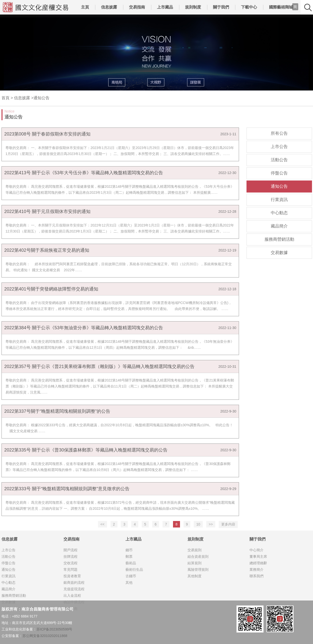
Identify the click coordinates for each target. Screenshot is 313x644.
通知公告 (41, 98)
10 (198, 524)
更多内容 (228, 524)
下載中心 (249, 7)
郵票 (129, 556)
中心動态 (279, 213)
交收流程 (70, 563)
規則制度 (193, 7)
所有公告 (279, 133)
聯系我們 (256, 576)
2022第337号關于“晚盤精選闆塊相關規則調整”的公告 (57, 411)
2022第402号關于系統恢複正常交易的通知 (47, 250)
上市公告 (279, 147)
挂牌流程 (70, 556)
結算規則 (194, 563)
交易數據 (279, 253)
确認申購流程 (74, 602)
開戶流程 (70, 550)
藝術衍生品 (134, 569)
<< (102, 524)
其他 (129, 582)
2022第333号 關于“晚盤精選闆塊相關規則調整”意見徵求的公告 (67, 489)
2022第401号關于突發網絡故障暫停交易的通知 (51, 289)
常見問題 (70, 569)
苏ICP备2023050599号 (54, 629)
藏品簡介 (279, 226)
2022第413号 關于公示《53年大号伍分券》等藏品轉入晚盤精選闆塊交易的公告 (84, 173)
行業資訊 (279, 200)
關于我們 (221, 7)
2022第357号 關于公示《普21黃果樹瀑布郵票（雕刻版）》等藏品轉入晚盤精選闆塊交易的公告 (99, 366)
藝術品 (131, 563)
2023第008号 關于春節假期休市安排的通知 (47, 134)
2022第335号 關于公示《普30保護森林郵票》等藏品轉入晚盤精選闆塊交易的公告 (86, 450)
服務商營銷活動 (279, 239)
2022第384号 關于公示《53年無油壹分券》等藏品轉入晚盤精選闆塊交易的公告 (84, 328)
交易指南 (137, 7)
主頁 (85, 7)
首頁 (5, 98)
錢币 (129, 550)
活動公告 (279, 160)
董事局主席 (258, 556)
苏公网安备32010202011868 (45, 636)
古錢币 (131, 576)
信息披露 (109, 7)
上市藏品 (165, 7)
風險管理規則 (198, 569)
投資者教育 (72, 576)
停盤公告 (279, 173)
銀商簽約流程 (74, 582)
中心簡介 (256, 550)
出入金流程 (72, 595)
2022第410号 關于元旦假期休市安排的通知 (47, 211)
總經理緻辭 (258, 563)
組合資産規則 (198, 556)
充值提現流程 (74, 589)
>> (211, 524)
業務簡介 (256, 569)
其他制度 (194, 576)
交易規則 (194, 550)
